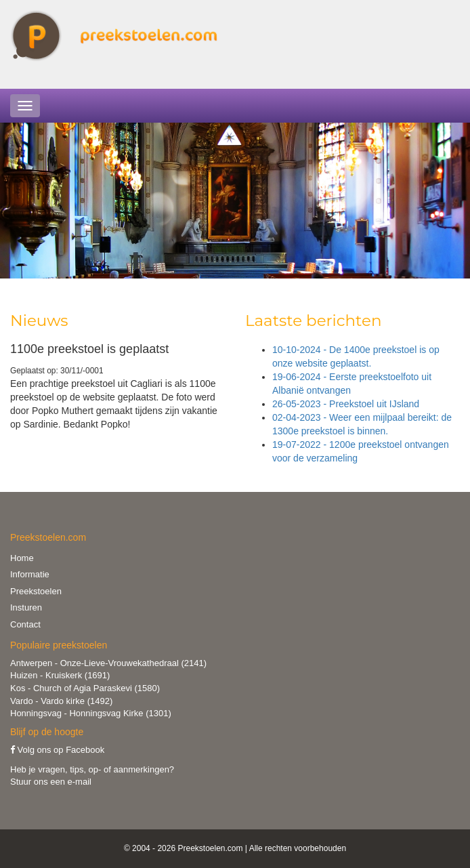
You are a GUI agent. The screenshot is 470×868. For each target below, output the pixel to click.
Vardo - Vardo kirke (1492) (61, 701)
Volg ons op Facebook (57, 750)
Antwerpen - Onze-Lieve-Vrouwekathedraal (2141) (108, 663)
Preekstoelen (36, 591)
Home (22, 558)
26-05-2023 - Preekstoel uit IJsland (346, 404)
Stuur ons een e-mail (51, 782)
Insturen (26, 607)
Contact (25, 624)
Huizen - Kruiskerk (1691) (60, 675)
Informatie (30, 574)
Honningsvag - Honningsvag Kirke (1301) (91, 713)
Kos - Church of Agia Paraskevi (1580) (85, 688)
